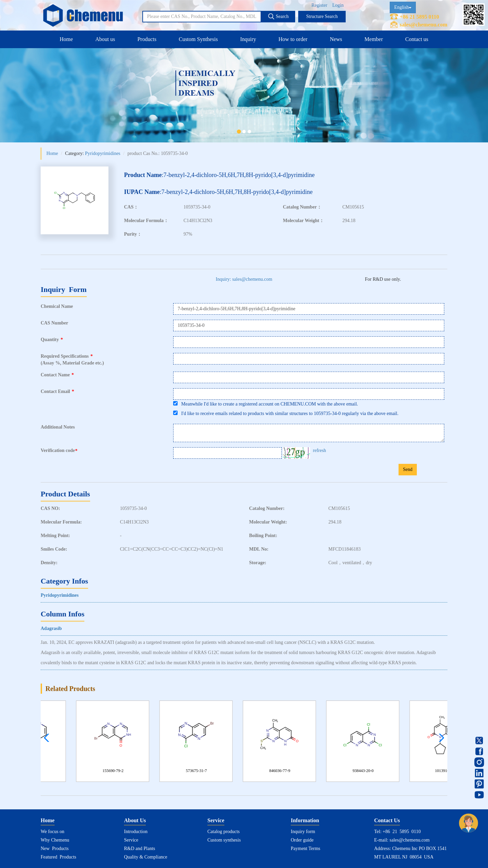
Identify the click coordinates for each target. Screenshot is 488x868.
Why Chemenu (55, 840)
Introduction (136, 832)
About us (105, 39)
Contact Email (57, 391)
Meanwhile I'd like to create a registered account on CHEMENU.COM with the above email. (266, 404)
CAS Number (54, 323)
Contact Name (57, 375)
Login (338, 5)
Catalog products (223, 832)
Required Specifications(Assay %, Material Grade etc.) (72, 360)
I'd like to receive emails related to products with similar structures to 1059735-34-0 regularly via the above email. (286, 413)
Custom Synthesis (198, 39)
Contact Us (387, 820)
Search (278, 16)
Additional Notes (58, 427)
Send (408, 469)
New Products (55, 849)
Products (147, 39)
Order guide (302, 840)
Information (305, 820)
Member (374, 39)
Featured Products (58, 857)
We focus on (53, 832)
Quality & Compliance (146, 857)
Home (66, 39)
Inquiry (248, 39)
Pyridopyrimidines (103, 153)
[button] (440, 738)
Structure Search (322, 16)
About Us (135, 820)
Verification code (60, 451)
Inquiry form (303, 832)
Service (131, 840)
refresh (319, 450)
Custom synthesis (224, 840)
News (336, 39)
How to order (293, 39)
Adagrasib (51, 628)
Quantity (52, 340)
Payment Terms (306, 849)
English (403, 7)
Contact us (417, 39)
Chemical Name (57, 306)
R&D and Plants (140, 849)
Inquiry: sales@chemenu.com (244, 279)
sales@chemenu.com (423, 25)
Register (319, 5)
